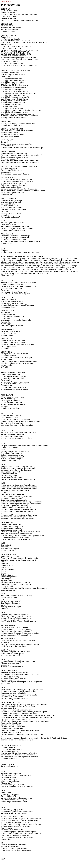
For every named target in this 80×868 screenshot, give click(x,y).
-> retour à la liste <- (6, 2)
